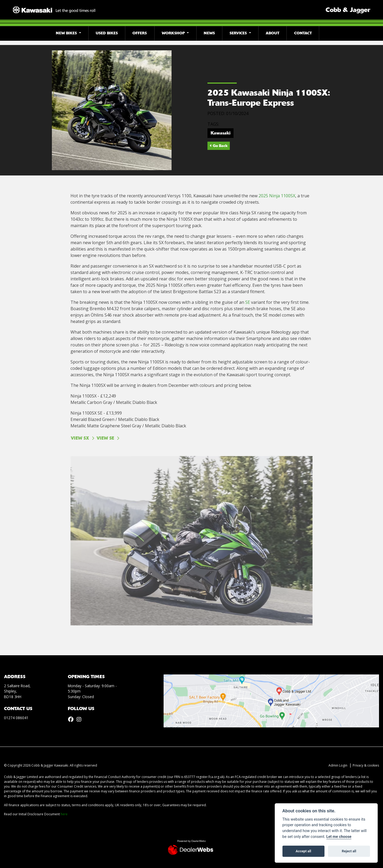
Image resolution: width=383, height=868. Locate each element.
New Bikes (67, 33)
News (209, 33)
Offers (140, 33)
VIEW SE (105, 438)
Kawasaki (220, 133)
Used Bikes (107, 33)
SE (248, 302)
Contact (303, 33)
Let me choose (339, 837)
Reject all (349, 851)
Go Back (219, 146)
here (64, 814)
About (272, 33)
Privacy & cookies (366, 765)
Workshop (174, 33)
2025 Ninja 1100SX (277, 196)
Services (239, 33)
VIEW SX (80, 438)
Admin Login (338, 765)
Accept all (303, 851)
